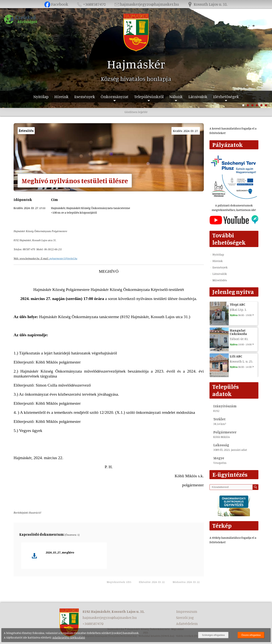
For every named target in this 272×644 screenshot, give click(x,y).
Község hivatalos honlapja (136, 79)
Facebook (56, 4)
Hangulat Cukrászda (238, 332)
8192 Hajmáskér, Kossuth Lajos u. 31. (114, 611)
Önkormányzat (115, 96)
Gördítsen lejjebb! (136, 112)
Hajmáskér (136, 64)
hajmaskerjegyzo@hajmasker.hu (146, 4)
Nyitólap (41, 96)
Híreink (61, 96)
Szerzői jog (185, 617)
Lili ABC (236, 356)
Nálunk (176, 96)
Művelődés (220, 280)
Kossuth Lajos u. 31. (207, 4)
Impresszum (187, 611)
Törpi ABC (237, 304)
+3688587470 (91, 4)
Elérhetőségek (226, 96)
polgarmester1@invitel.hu (63, 258)
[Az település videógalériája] (234, 223)
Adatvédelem (187, 623)
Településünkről (149, 96)
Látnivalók (198, 96)
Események (85, 96)
